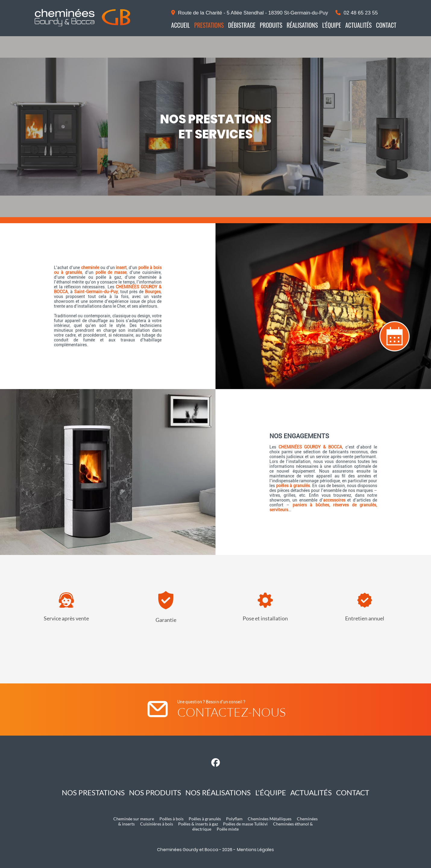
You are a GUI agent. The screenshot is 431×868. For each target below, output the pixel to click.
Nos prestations (93, 792)
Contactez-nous (231, 712)
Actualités (359, 25)
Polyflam (234, 819)
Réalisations (302, 25)
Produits (271, 25)
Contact (386, 25)
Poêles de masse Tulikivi (245, 824)
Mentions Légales (255, 850)
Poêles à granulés (205, 819)
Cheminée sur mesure (134, 819)
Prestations (209, 25)
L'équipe (332, 25)
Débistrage (242, 25)
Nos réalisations (218, 792)
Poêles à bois (171, 819)
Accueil (181, 25)
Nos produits (155, 792)
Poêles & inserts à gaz (198, 824)
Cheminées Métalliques (270, 819)
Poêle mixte (228, 829)
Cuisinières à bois (157, 824)
